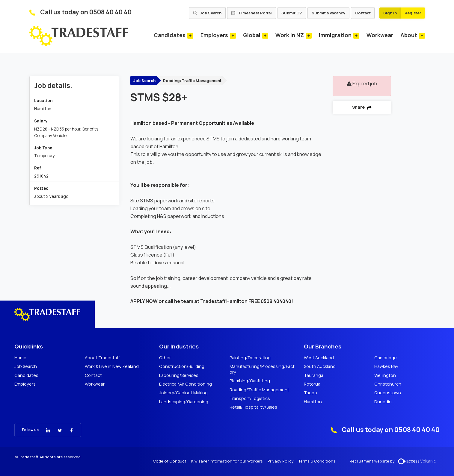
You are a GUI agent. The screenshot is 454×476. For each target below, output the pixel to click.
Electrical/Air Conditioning (185, 384)
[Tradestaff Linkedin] (45, 430)
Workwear (380, 35)
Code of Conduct (170, 461)
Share (362, 107)
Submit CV (292, 13)
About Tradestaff (102, 358)
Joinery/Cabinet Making (183, 393)
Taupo (310, 393)
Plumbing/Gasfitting (250, 381)
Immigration (335, 35)
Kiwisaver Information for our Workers (227, 461)
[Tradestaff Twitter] (56, 430)
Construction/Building (182, 366)
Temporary (45, 156)
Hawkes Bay (386, 366)
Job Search (207, 13)
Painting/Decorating (250, 358)
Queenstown (388, 393)
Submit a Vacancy (328, 13)
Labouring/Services (179, 375)
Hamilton (313, 402)
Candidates (170, 35)
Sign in (390, 13)
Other (165, 358)
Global (252, 35)
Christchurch (388, 384)
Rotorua (312, 384)
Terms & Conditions (317, 461)
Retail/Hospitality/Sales (253, 407)
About (409, 35)
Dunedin (383, 402)
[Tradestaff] (79, 36)
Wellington (385, 375)
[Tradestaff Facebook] (68, 430)
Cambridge (386, 358)
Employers (214, 35)
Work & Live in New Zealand (112, 366)
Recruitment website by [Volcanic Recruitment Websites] (395, 461)
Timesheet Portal (252, 13)
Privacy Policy (281, 461)
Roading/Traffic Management (192, 81)
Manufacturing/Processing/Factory (262, 369)
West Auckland (319, 358)
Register (413, 13)
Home (20, 358)
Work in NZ (290, 35)
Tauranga (314, 375)
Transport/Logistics (250, 398)
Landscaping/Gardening (184, 402)
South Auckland (320, 366)
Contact (363, 13)
